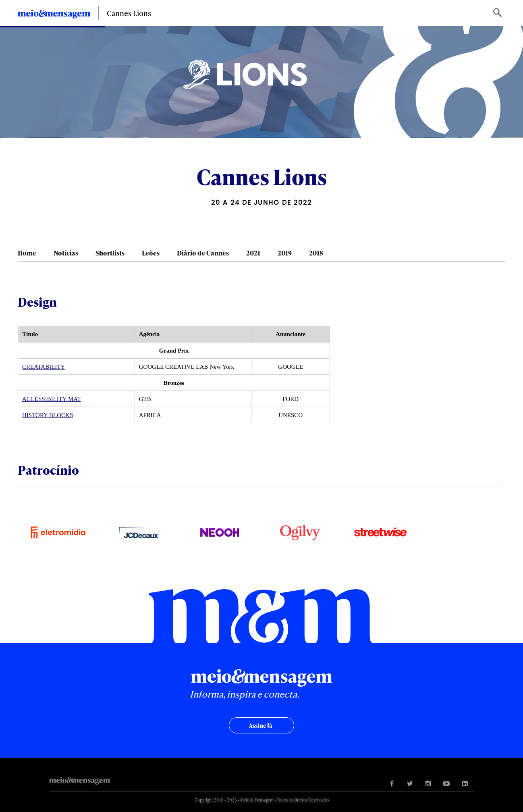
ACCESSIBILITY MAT (52, 399)
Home (27, 253)
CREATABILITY (44, 367)
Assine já (260, 726)
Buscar (498, 13)
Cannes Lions (129, 13)
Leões (151, 253)
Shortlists (110, 253)
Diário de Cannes (203, 253)
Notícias (66, 253)
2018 (316, 253)
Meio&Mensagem (54, 15)
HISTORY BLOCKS (48, 415)
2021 (253, 253)
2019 (285, 253)
